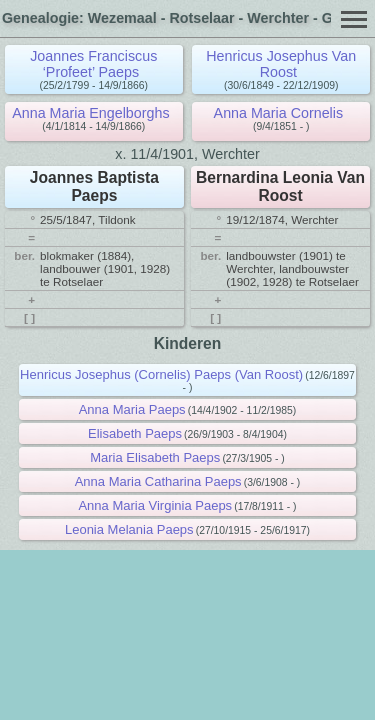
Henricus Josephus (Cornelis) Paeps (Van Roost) (161, 374)
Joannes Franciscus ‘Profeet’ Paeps (93, 64)
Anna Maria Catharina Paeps (158, 481)
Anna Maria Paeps (132, 409)
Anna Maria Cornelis (279, 113)
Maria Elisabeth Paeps (155, 457)
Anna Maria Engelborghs (90, 113)
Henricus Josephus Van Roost (281, 64)
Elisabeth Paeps (135, 433)
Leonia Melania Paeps (129, 529)
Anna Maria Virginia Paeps (155, 505)
